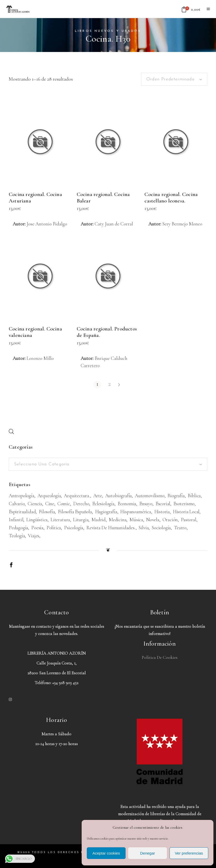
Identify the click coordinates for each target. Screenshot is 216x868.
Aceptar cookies (106, 853)
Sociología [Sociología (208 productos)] (161, 528)
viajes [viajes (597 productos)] (34, 536)
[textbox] (108, 464)
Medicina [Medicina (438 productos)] (118, 520)
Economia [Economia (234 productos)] (127, 504)
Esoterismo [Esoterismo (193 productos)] (184, 504)
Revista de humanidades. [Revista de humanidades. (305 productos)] (111, 528)
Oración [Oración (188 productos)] (170, 520)
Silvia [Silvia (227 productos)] (144, 528)
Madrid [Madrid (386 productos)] (99, 520)
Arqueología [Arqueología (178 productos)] (49, 496)
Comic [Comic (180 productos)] (64, 504)
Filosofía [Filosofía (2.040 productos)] (47, 512)
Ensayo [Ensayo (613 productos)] (146, 504)
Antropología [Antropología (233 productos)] (22, 496)
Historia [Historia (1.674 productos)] (162, 512)
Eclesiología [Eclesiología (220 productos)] (103, 504)
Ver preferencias (189, 853)
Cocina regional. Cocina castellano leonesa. (171, 198)
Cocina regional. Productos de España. (107, 332)
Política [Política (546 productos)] (54, 528)
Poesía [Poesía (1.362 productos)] (37, 528)
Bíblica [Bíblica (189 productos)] (194, 496)
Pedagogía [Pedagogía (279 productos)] (18, 528)
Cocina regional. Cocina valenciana (35, 332)
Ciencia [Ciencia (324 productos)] (35, 504)
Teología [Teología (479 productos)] (17, 536)
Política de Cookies (160, 657)
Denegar (148, 853)
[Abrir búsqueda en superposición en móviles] (11, 431)
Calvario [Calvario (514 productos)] (17, 504)
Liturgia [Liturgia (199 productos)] (81, 520)
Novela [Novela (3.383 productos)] (153, 520)
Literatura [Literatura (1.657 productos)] (60, 520)
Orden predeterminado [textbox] (170, 79)
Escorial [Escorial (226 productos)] (163, 504)
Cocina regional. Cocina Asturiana (35, 198)
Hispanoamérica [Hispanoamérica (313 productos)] (136, 512)
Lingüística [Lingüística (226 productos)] (37, 520)
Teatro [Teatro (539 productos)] (180, 528)
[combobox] (174, 79)
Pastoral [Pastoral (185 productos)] (188, 520)
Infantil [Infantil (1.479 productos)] (16, 520)
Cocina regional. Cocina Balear (103, 198)
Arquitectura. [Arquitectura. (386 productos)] (77, 496)
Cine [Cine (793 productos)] (50, 504)
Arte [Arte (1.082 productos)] (98, 496)
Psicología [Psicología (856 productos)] (74, 528)
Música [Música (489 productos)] (136, 520)
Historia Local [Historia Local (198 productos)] (186, 512)
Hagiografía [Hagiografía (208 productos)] (106, 512)
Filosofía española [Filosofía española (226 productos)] (75, 512)
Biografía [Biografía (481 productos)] (176, 496)
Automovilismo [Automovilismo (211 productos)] (150, 496)
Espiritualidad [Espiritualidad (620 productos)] (22, 512)
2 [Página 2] (109, 384)
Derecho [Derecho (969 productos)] (81, 504)
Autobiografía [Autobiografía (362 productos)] (119, 496)
